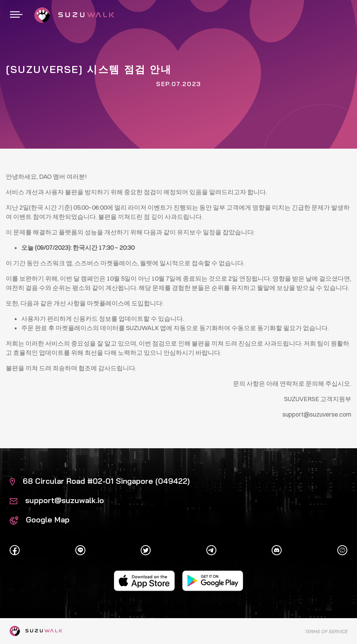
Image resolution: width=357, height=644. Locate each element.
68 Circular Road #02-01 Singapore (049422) (100, 481)
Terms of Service (326, 631)
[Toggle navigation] (16, 15)
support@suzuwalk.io (57, 500)
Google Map (40, 519)
